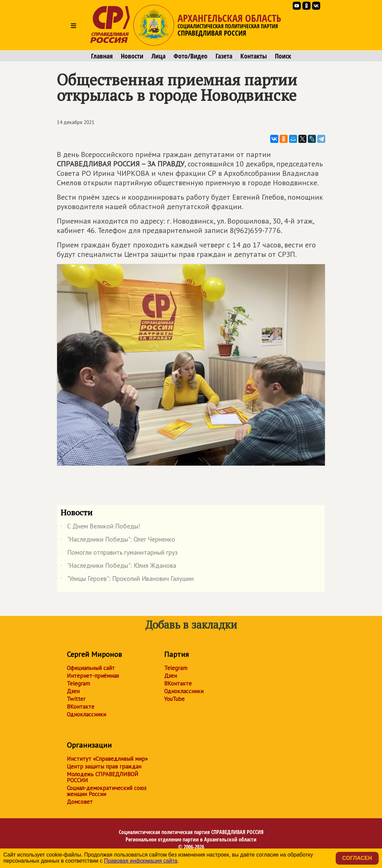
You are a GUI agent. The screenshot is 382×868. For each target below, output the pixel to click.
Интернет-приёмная (93, 676)
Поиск (283, 56)
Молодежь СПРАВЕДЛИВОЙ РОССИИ (103, 777)
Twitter (76, 699)
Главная (102, 56)
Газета (224, 56)
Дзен (73, 691)
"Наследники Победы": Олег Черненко (118, 541)
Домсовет (80, 802)
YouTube (174, 699)
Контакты (254, 56)
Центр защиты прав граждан (104, 766)
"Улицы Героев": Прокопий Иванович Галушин (127, 580)
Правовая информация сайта (141, 861)
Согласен (357, 858)
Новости (132, 56)
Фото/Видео (190, 56)
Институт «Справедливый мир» (107, 759)
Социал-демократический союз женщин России (107, 791)
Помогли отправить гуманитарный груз (119, 554)
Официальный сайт (91, 668)
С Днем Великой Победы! (100, 527)
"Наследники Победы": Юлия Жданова (118, 567)
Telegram (78, 683)
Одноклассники (86, 714)
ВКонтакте (81, 707)
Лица (158, 56)
